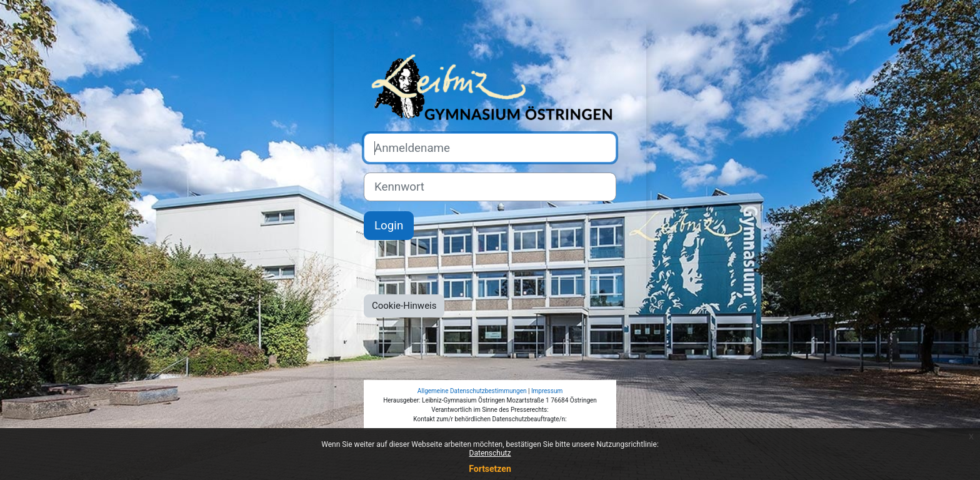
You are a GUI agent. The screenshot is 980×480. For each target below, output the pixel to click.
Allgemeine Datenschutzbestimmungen (472, 391)
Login (389, 226)
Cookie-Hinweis (404, 306)
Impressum (547, 391)
